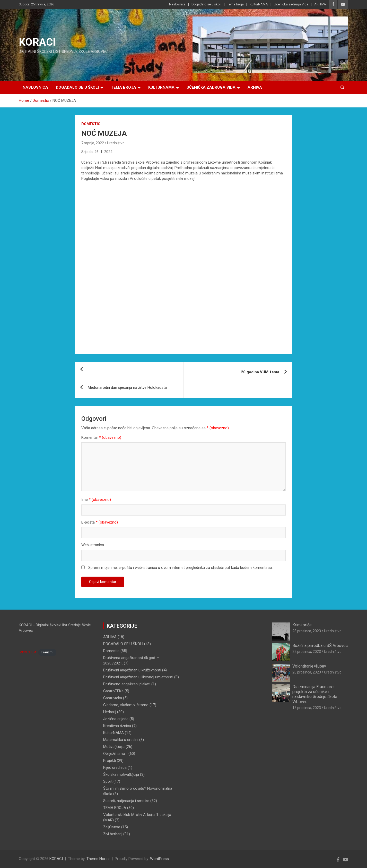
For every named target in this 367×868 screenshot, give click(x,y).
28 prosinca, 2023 (307, 631)
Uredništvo (116, 143)
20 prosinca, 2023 (307, 672)
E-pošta (100, 522)
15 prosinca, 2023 (307, 708)
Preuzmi (47, 652)
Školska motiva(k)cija (121, 774)
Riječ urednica (115, 768)
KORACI (37, 42)
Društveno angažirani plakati (127, 684)
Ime (96, 500)
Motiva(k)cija (114, 747)
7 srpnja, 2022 (93, 143)
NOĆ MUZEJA (104, 133)
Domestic (91, 124)
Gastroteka (113, 698)
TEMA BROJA (115, 808)
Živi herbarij (113, 834)
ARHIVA (320, 4)
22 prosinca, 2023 (307, 652)
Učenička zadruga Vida (291, 4)
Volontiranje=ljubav (309, 666)
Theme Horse (98, 859)
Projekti (110, 761)
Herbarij (110, 712)
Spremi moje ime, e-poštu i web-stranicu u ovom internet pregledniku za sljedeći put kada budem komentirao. (181, 568)
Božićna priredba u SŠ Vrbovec (320, 646)
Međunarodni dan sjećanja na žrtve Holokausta (127, 387)
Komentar (101, 437)
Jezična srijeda (116, 719)
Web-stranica (93, 545)
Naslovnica (177, 4)
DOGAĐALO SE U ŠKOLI (123, 644)
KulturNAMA (259, 4)
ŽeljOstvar (112, 827)
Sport (108, 781)
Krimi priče (302, 625)
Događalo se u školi (206, 4)
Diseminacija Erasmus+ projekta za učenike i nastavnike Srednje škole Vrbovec (315, 694)
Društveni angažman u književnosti (132, 670)
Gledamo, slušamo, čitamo (126, 705)
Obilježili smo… (115, 754)
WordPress (159, 859)
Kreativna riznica (117, 726)
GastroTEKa (113, 691)
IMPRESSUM (27, 652)
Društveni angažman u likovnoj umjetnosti (138, 677)
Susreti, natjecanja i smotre (126, 801)
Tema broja (235, 4)
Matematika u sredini (121, 740)
